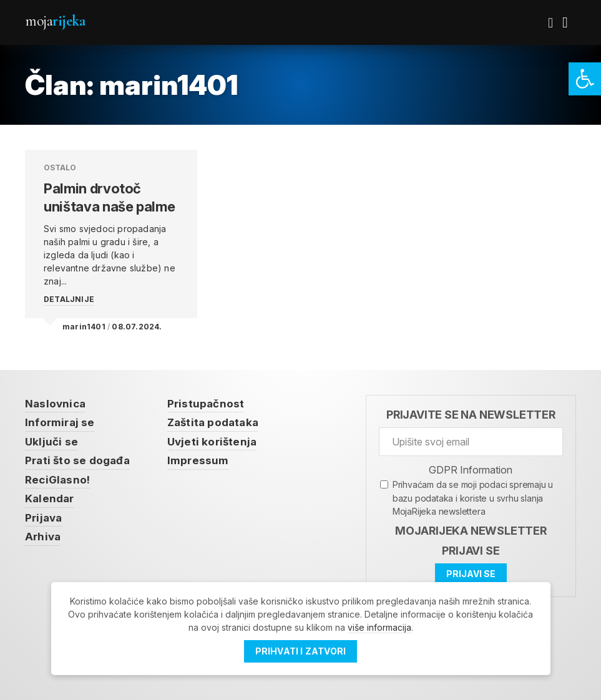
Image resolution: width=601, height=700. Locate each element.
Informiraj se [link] (60, 422)
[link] (585, 79)
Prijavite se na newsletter (471, 415)
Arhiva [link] (43, 537)
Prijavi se (471, 551)
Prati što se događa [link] (77, 460)
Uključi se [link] (51, 442)
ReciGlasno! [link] (57, 480)
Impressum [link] (198, 460)
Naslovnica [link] (55, 404)
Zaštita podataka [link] (213, 422)
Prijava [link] (43, 518)
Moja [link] (55, 21)
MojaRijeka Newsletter (471, 531)
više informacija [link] (379, 627)
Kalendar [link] (50, 498)
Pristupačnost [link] (206, 404)
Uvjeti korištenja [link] (212, 442)
